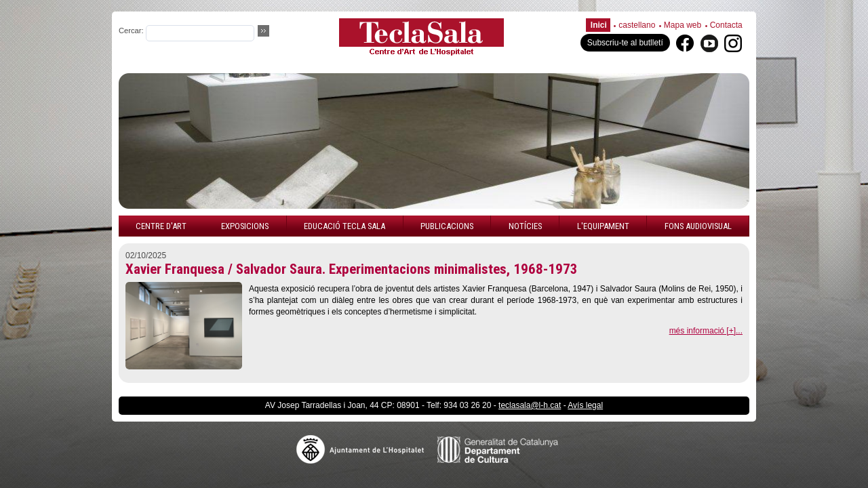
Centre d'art (161, 226)
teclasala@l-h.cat (530, 405)
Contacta (726, 25)
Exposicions (245, 226)
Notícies (525, 226)
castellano (637, 25)
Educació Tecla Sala (344, 226)
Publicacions (447, 226)
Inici (599, 25)
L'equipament (603, 226)
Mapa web (683, 25)
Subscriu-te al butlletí (625, 43)
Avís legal (585, 405)
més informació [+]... (706, 331)
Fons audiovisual (698, 226)
